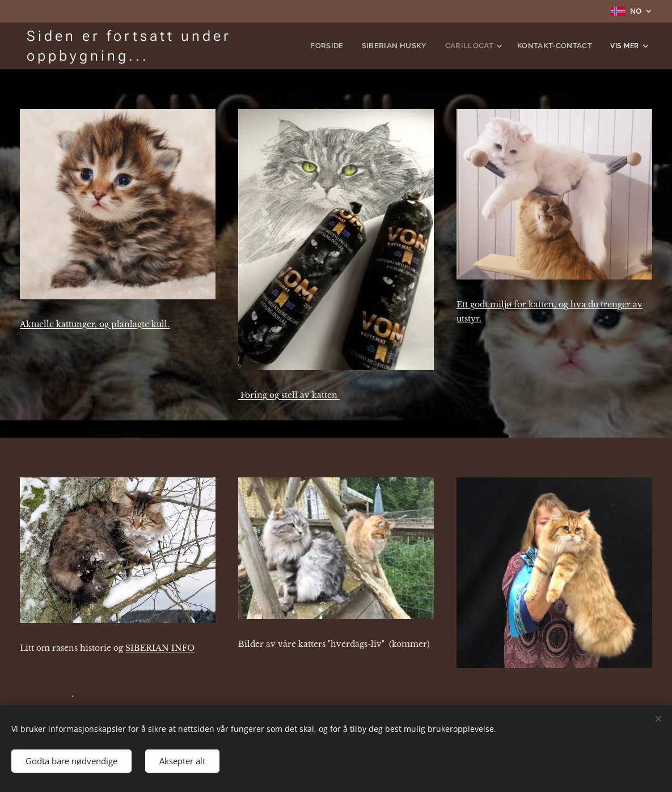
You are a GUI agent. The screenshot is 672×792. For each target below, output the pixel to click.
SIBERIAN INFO (160, 648)
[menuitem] (343, 46)
